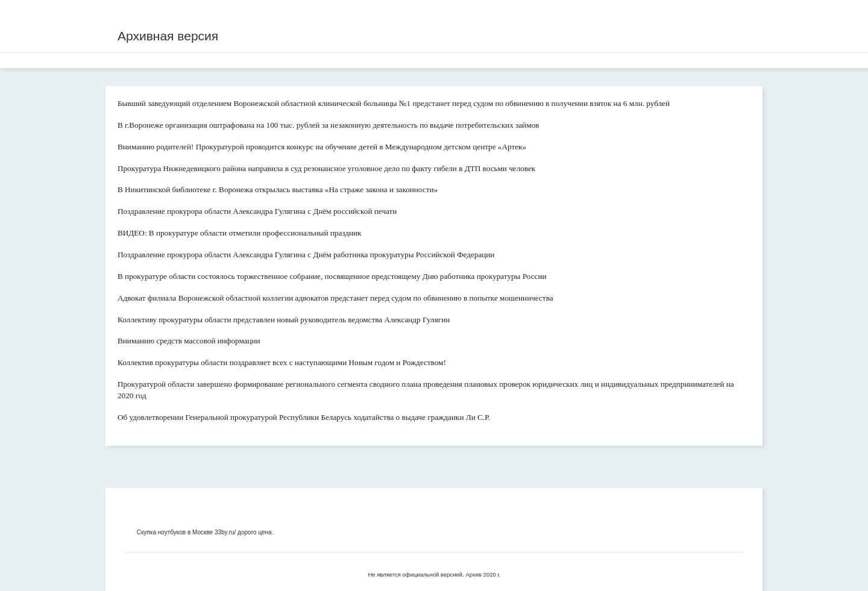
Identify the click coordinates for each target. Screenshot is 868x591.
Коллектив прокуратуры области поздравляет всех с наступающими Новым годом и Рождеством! (282, 362)
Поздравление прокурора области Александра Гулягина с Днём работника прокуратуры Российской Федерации (306, 255)
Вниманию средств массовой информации (189, 341)
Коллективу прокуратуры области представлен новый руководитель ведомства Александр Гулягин (284, 320)
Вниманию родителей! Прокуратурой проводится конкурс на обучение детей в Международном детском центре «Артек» (322, 147)
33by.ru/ (225, 532)
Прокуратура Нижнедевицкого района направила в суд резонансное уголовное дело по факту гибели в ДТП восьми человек (326, 168)
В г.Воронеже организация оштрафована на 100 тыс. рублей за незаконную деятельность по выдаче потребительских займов (328, 125)
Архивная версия (168, 36)
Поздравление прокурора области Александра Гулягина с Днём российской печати (257, 211)
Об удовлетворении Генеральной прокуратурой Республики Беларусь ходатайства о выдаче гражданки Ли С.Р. (304, 417)
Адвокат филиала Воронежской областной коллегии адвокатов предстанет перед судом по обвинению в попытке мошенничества (335, 298)
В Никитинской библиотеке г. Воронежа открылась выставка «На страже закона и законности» (278, 189)
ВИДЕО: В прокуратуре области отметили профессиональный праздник (240, 233)
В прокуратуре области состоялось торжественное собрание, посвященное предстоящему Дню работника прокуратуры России (332, 276)
